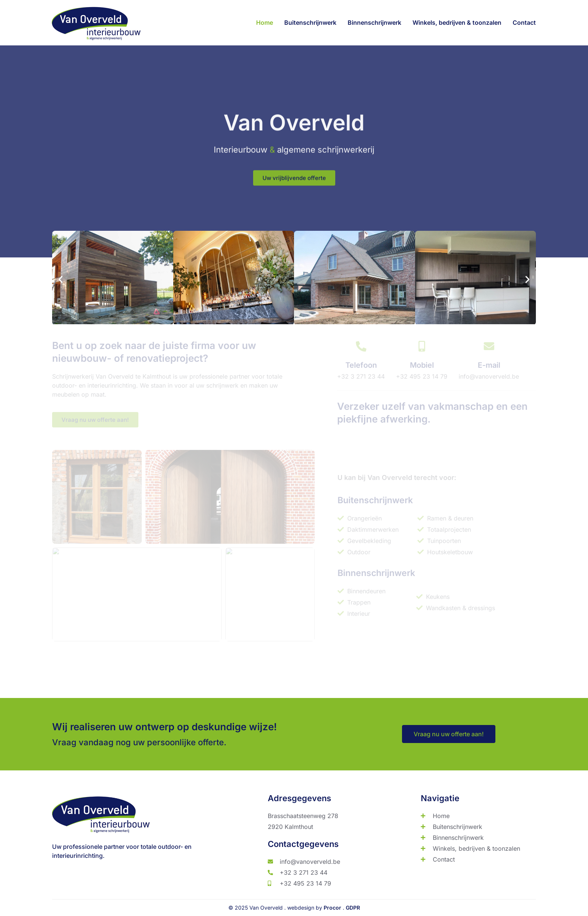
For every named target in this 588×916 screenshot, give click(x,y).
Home (265, 23)
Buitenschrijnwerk (310, 23)
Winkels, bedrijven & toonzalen (457, 23)
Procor (332, 908)
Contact (524, 23)
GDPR (353, 908)
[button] (61, 288)
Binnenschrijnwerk (374, 23)
